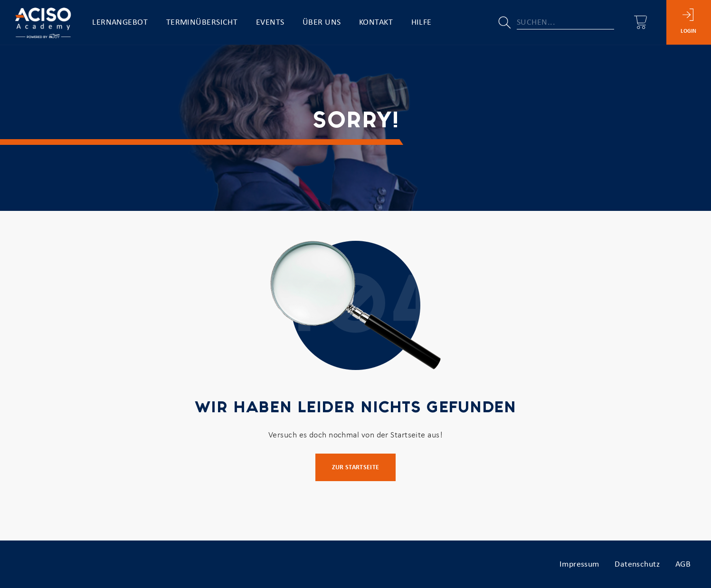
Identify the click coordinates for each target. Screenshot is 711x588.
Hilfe (422, 23)
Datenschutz (637, 564)
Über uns (322, 23)
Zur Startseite (356, 468)
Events (270, 23)
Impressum (579, 564)
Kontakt (376, 23)
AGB (683, 564)
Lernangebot (120, 23)
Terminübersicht (202, 23)
